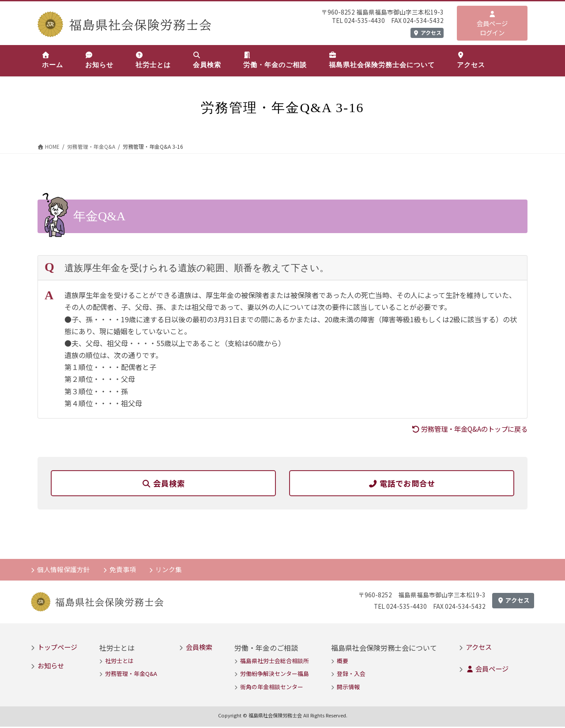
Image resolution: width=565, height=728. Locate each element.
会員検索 (163, 483)
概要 (343, 662)
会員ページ (487, 670)
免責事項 (124, 570)
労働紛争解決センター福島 (275, 675)
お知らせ (51, 667)
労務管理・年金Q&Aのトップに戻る (466, 429)
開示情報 (348, 688)
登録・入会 (351, 675)
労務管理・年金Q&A (131, 675)
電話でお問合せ (402, 483)
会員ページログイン (492, 24)
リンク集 (170, 570)
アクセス (427, 32)
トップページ (57, 648)
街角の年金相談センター (272, 688)
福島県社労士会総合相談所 (275, 662)
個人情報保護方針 (64, 570)
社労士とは (119, 662)
